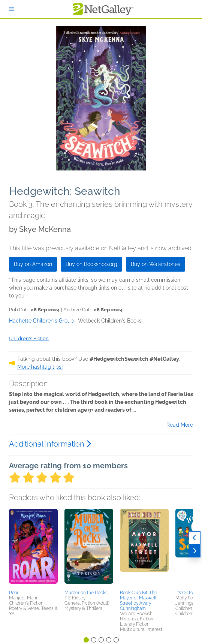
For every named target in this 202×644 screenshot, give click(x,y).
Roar (14, 593)
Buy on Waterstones (156, 264)
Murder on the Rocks (86, 593)
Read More (180, 425)
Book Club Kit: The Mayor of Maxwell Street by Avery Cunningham (138, 601)
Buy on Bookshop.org (91, 264)
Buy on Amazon (33, 264)
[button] (33, 548)
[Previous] (195, 538)
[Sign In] (12, 9)
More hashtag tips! (40, 367)
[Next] (195, 551)
